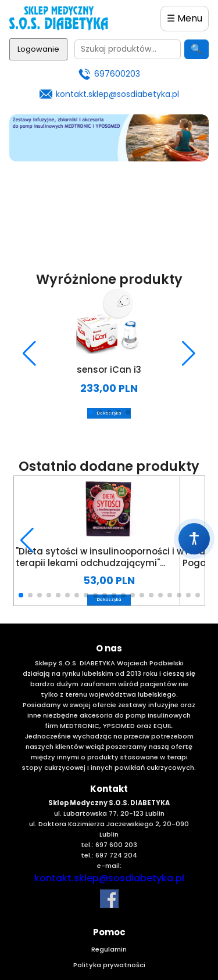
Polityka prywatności (109, 965)
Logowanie (38, 49)
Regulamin (109, 949)
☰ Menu (185, 18)
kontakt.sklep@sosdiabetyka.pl (117, 94)
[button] (30, 354)
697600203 (117, 74)
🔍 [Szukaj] (196, 49)
